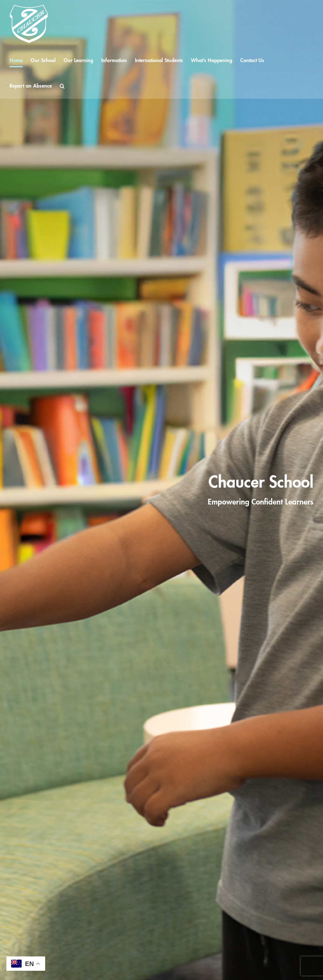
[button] (62, 86)
